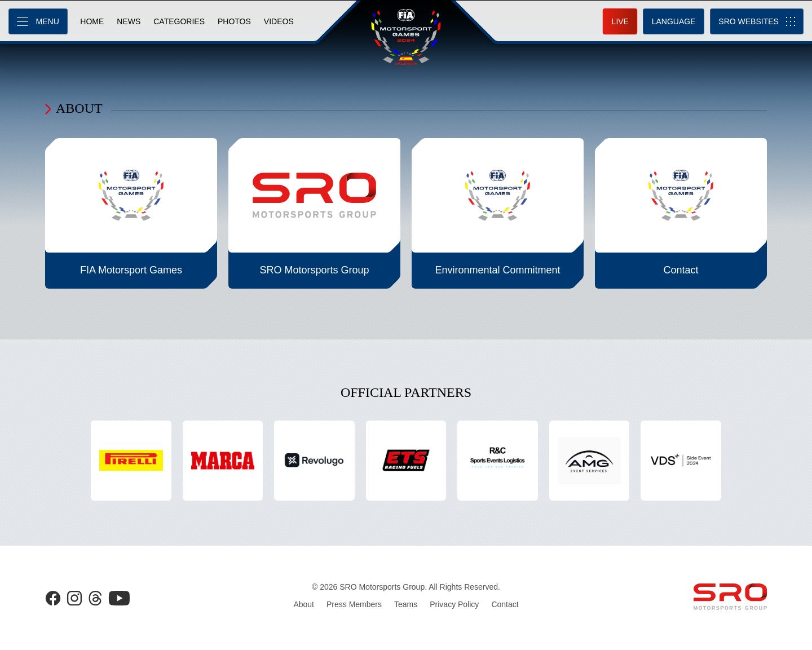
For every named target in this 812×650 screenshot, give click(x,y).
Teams (406, 604)
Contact (505, 604)
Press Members (354, 604)
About (304, 604)
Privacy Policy (454, 604)
